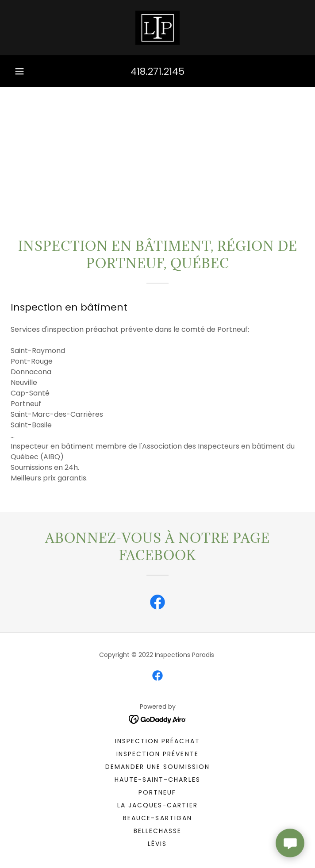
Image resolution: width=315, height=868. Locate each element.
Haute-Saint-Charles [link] (157, 780)
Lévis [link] (157, 844)
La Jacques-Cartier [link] (157, 805)
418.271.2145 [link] (157, 71)
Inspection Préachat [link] (157, 741)
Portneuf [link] (157, 792)
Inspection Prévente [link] (157, 754)
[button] (19, 71)
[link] (158, 28)
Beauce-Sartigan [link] (157, 818)
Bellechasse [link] (157, 831)
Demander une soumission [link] (157, 767)
